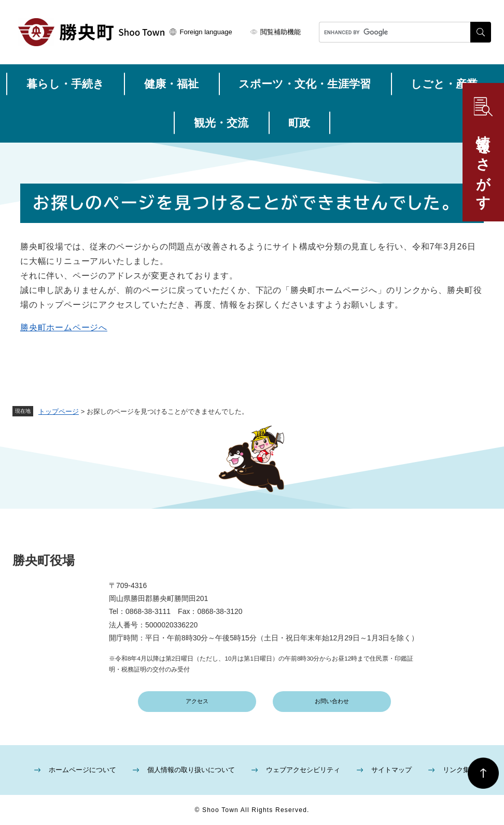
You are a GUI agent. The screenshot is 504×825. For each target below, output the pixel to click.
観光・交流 (221, 123)
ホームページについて (82, 770)
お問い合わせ (332, 701)
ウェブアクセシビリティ (303, 770)
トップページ (59, 411)
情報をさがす (483, 164)
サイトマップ (391, 770)
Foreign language (206, 32)
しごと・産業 (444, 84)
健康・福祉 (171, 84)
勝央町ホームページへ (64, 327)
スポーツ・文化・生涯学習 (305, 84)
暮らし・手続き (65, 84)
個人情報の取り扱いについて (191, 770)
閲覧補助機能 (281, 32)
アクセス (197, 701)
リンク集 (456, 770)
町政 (299, 123)
